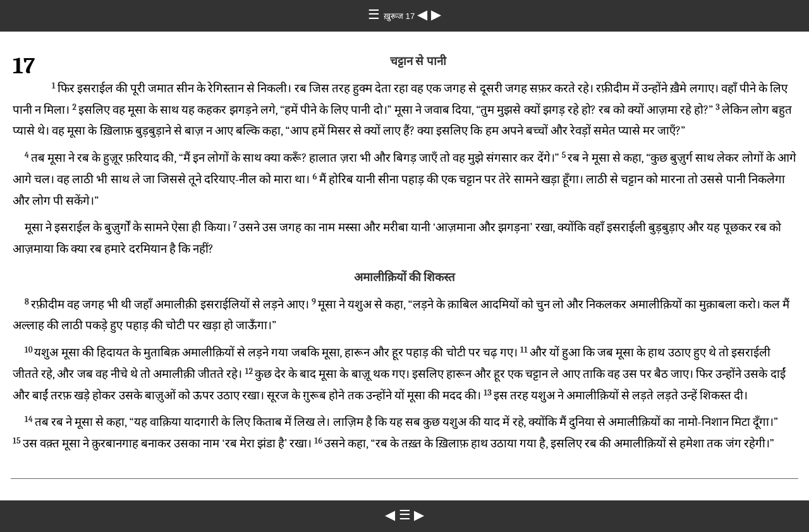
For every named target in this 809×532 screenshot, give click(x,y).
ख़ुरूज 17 (400, 16)
